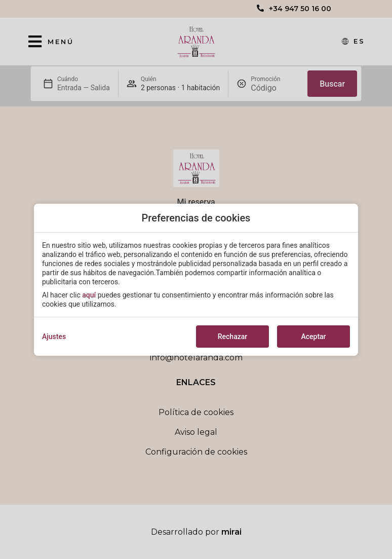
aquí (89, 295)
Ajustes (54, 337)
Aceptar (313, 337)
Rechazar (232, 337)
